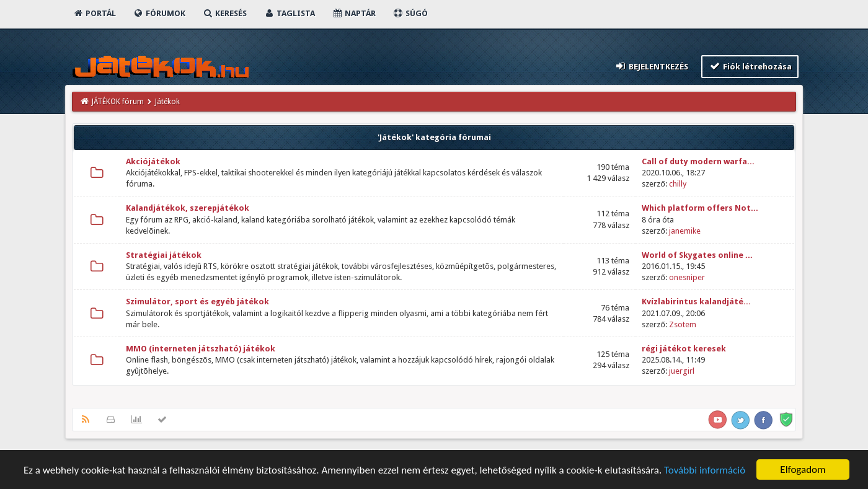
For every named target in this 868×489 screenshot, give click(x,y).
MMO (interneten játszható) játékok (201, 349)
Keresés (224, 13)
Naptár (354, 13)
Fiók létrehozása (750, 66)
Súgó (410, 13)
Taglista (289, 13)
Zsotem (683, 324)
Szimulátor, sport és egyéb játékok (197, 302)
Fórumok (159, 13)
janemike (685, 231)
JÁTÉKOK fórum (118, 102)
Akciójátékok (153, 161)
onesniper (687, 277)
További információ (705, 471)
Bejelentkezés (652, 66)
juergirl (682, 371)
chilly (678, 184)
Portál (94, 13)
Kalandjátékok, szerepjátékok (188, 208)
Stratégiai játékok (164, 255)
